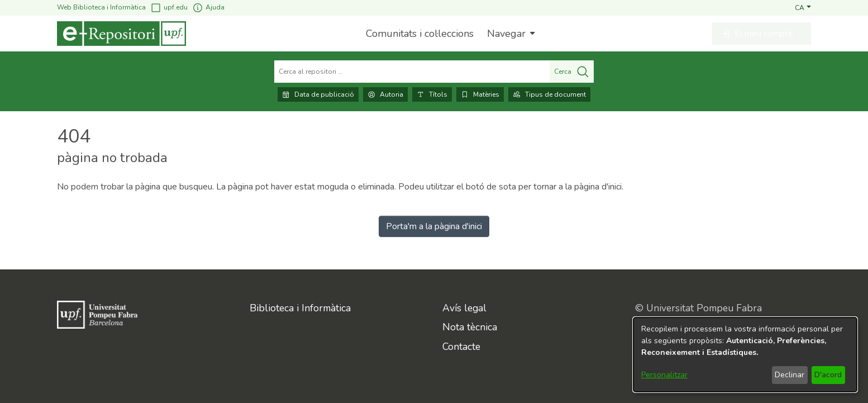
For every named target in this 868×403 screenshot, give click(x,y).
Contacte (461, 347)
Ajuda (208, 8)
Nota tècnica (470, 327)
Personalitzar (664, 375)
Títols (432, 94)
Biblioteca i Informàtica (300, 308)
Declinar (790, 375)
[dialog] (745, 355)
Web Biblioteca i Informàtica (101, 7)
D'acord (828, 375)
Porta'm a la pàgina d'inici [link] (434, 226)
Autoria (385, 94)
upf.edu (169, 8)
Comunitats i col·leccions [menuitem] (420, 34)
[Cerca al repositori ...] (412, 72)
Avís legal (464, 308)
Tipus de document (549, 94)
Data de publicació (318, 94)
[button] (803, 7)
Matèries (480, 94)
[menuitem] (510, 34)
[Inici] (121, 34)
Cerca (572, 72)
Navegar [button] (506, 34)
